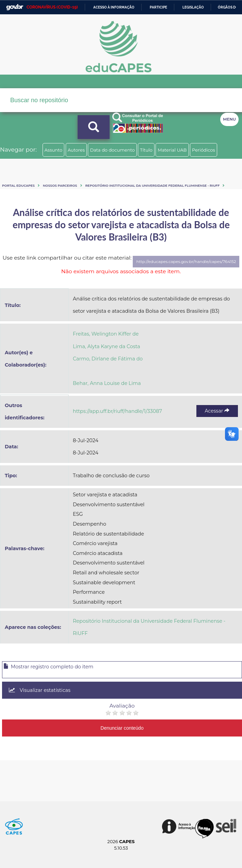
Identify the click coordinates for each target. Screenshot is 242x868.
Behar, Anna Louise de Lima (107, 383)
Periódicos (204, 150)
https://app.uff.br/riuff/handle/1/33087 (117, 411)
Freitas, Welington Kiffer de (106, 334)
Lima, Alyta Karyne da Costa (107, 346)
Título (146, 150)
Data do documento (112, 150)
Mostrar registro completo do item (48, 667)
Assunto (54, 150)
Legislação (193, 7)
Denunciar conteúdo (122, 728)
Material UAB (172, 150)
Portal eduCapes (18, 185)
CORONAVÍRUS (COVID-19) (52, 7)
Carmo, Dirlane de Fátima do (108, 359)
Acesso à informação (114, 7)
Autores (76, 150)
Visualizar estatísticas (40, 690)
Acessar (217, 411)
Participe (158, 7)
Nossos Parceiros (60, 185)
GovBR (15, 7)
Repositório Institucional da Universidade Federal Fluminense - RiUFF (153, 185)
